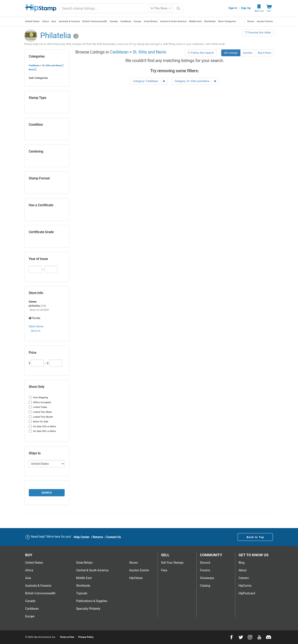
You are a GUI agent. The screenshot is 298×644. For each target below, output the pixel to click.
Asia (54, 21)
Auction (248, 53)
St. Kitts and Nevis (52, 66)
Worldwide (210, 21)
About (242, 570)
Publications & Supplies (92, 601)
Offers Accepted (40, 402)
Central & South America (173, 21)
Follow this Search (201, 53)
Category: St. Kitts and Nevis (195, 81)
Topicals (82, 593)
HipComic (245, 586)
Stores (251, 21)
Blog (241, 563)
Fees (164, 570)
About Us (36, 331)
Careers (244, 578)
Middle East (195, 21)
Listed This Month (41, 417)
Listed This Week (40, 412)
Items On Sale (39, 422)
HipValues (136, 578)
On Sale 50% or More (42, 431)
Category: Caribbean (149, 81)
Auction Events (265, 21)
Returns (98, 537)
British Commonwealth (95, 21)
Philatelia (56, 36)
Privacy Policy (86, 637)
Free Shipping (39, 397)
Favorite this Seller (258, 32)
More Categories (227, 21)
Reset (32, 70)
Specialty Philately (88, 609)
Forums (205, 570)
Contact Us (114, 537)
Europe (137, 21)
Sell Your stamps (172, 563)
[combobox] (121, 8)
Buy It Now (264, 53)
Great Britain (151, 21)
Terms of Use (67, 637)
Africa (46, 21)
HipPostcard (247, 593)
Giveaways (207, 578)
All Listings (231, 53)
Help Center (82, 537)
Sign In (233, 8)
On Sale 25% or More (42, 426)
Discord (205, 563)
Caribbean (126, 21)
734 (43, 306)
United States (32, 21)
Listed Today (38, 407)
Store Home (36, 326)
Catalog (205, 586)
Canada (114, 21)
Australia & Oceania (69, 21)
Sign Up (246, 8)
